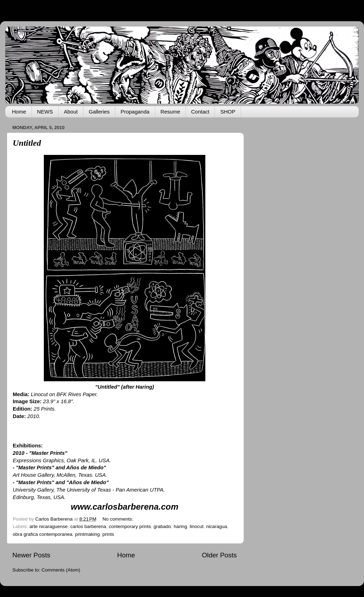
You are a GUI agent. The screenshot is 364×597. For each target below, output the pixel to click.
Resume (170, 112)
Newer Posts (31, 555)
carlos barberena (88, 526)
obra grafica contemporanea (43, 534)
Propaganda (135, 112)
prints (108, 534)
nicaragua (216, 526)
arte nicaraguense (48, 526)
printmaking (87, 534)
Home (19, 112)
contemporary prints (130, 526)
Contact (200, 112)
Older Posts (219, 555)
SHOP (228, 112)
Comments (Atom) (61, 570)
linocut (197, 526)
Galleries (99, 112)
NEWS (45, 112)
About (71, 112)
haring (181, 526)
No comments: (119, 519)
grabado (163, 526)
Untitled (27, 143)
